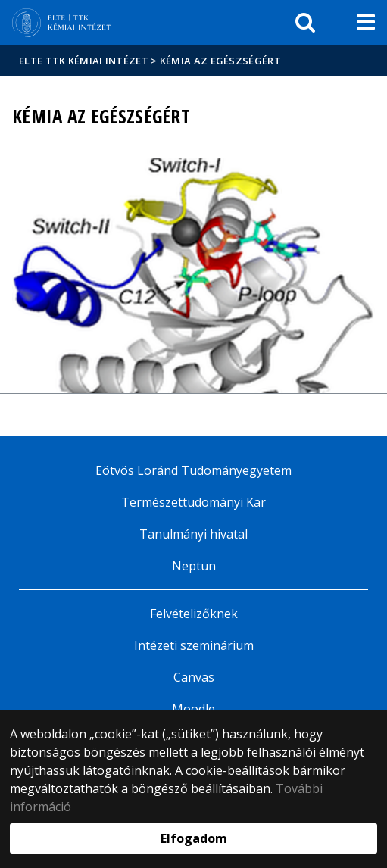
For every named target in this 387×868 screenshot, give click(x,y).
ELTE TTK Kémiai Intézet (84, 61)
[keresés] (305, 23)
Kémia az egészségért (220, 61)
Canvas (194, 677)
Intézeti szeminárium (194, 645)
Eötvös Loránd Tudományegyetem (193, 470)
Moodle (193, 709)
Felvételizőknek (194, 614)
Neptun (194, 566)
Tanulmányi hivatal (193, 534)
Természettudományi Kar (193, 502)
